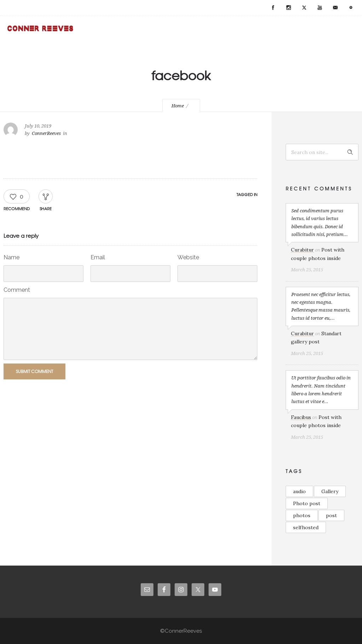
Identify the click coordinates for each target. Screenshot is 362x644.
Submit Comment (34, 371)
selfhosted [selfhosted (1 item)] (306, 527)
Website (188, 257)
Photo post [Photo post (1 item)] (307, 503)
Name (11, 257)
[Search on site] (322, 152)
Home (178, 106)
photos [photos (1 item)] (302, 515)
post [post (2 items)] (331, 515)
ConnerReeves (46, 133)
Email (98, 257)
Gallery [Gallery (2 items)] (330, 491)
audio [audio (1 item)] (299, 491)
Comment (17, 290)
